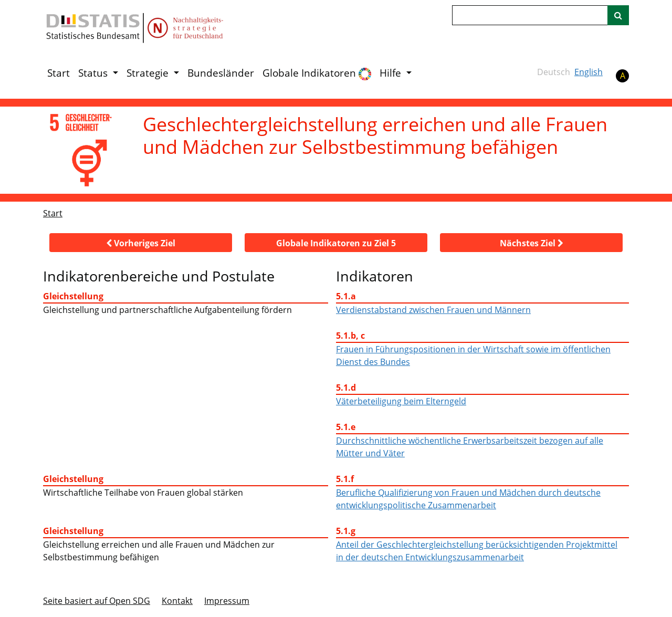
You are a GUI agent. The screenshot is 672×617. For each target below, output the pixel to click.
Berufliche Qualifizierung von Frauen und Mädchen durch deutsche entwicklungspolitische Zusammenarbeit (468, 499)
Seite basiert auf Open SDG (97, 601)
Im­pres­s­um (227, 601)
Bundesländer (221, 73)
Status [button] (94, 73)
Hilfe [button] (392, 73)
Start (59, 73)
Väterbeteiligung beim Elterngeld (401, 401)
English (589, 72)
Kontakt (177, 601)
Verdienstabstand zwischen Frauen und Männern (433, 310)
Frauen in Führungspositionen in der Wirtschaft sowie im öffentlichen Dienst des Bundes (473, 355)
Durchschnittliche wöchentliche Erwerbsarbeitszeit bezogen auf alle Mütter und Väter (470, 447)
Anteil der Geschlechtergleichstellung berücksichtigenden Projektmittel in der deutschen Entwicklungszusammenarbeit (477, 551)
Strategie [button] (149, 73)
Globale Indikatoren (317, 73)
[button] (141, 243)
